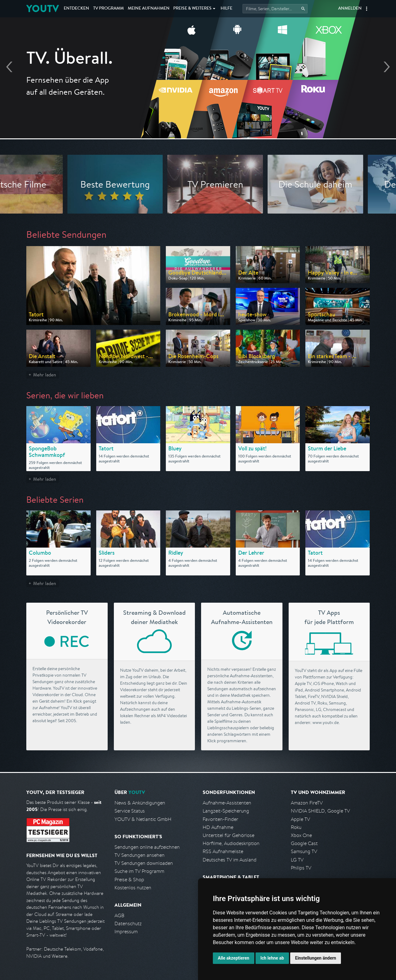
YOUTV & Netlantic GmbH (143, 819)
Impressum (126, 932)
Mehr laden (45, 375)
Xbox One (301, 835)
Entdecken (76, 9)
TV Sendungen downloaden (144, 863)
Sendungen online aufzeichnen (147, 847)
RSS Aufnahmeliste (223, 851)
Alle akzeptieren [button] (234, 958)
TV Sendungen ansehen (140, 855)
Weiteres (192, 9)
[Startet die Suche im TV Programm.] (275, 9)
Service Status (130, 811)
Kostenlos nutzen (133, 888)
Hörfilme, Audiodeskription (231, 843)
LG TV (297, 860)
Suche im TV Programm (139, 871)
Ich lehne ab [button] (272, 958)
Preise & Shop (129, 880)
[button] (367, 9)
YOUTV (43, 9)
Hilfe (226, 9)
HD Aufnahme (218, 827)
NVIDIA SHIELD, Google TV (320, 811)
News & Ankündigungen (140, 803)
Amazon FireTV (307, 803)
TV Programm (108, 9)
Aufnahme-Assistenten (227, 803)
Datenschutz (128, 924)
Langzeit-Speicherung (226, 811)
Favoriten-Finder (220, 819)
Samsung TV (304, 851)
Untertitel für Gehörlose (228, 835)
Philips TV (301, 868)
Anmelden (350, 9)
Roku (296, 827)
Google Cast (304, 843)
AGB (119, 915)
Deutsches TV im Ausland (230, 860)
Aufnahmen (149, 9)
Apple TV (300, 819)
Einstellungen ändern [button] (316, 958)
